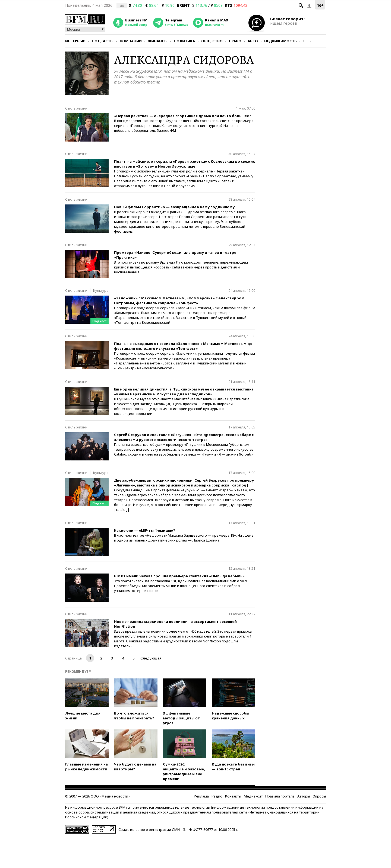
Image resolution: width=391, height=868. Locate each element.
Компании (131, 41)
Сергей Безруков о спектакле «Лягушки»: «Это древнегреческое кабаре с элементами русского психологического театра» (184, 437)
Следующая (151, 658)
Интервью (75, 41)
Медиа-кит (253, 796)
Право (235, 41)
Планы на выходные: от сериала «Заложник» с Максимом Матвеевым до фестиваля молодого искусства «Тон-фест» (183, 346)
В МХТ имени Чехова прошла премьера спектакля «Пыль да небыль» (179, 576)
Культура (101, 290)
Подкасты (103, 41)
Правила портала (280, 796)
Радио (217, 796)
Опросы (319, 796)
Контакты (233, 796)
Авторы (304, 796)
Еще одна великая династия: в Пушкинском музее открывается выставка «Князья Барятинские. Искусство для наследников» (184, 392)
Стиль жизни (76, 108)
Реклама (201, 796)
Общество (212, 41)
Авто (253, 41)
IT (305, 41)
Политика (184, 41)
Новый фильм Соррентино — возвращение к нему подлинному (174, 207)
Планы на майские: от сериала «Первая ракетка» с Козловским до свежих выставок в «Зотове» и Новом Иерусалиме (184, 164)
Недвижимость (280, 41)
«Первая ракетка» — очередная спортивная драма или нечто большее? (182, 116)
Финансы (158, 41)
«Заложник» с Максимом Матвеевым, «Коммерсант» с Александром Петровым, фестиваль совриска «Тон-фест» (179, 300)
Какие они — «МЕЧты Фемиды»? (145, 530)
